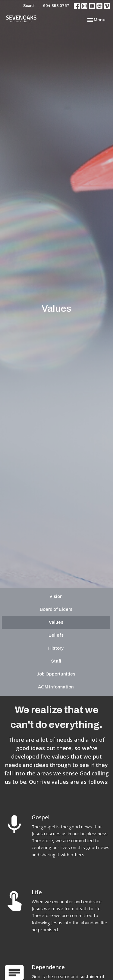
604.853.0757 (56, 6)
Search (29, 6)
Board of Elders (56, 609)
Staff (56, 661)
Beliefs (56, 635)
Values (56, 622)
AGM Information (56, 687)
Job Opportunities (56, 674)
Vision (56, 596)
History (56, 648)
